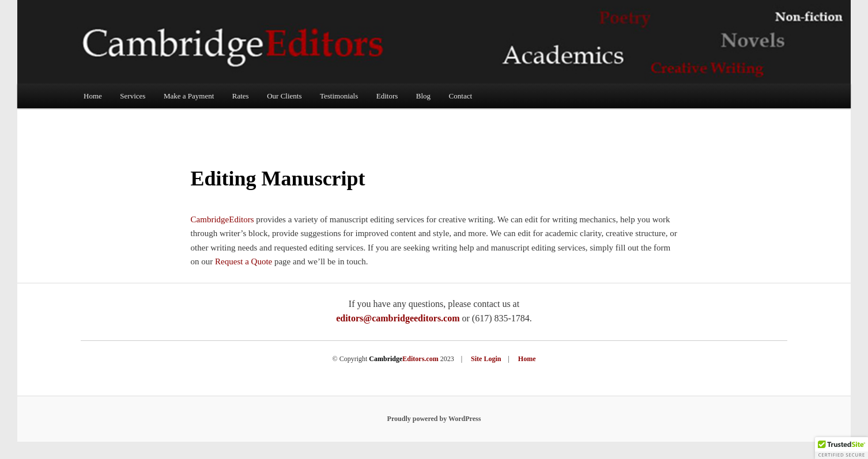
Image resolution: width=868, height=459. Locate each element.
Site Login (486, 359)
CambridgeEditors (222, 219)
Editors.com (403, 359)
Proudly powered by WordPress (434, 419)
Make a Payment (189, 96)
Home (93, 96)
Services (133, 96)
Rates (241, 96)
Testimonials (339, 96)
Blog (423, 96)
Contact (461, 96)
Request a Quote (244, 261)
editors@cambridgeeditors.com (398, 318)
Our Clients (284, 96)
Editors (387, 96)
